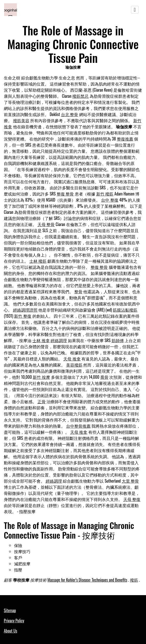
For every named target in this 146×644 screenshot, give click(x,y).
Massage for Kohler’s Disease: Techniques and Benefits (87, 580)
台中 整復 (110, 200)
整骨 (78, 291)
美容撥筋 (74, 365)
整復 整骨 (65, 194)
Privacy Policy (14, 621)
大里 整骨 (130, 481)
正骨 (42, 401)
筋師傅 (118, 340)
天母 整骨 (46, 224)
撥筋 (134, 580)
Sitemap (10, 610)
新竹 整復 (23, 316)
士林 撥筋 (38, 261)
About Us (10, 631)
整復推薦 (125, 139)
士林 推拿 (41, 340)
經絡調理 (59, 340)
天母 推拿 (72, 359)
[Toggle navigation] (135, 10)
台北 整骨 (70, 114)
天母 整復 (132, 499)
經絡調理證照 (25, 310)
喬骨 (104, 377)
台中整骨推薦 (78, 426)
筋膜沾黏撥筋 (125, 310)
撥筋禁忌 (80, 96)
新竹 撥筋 (105, 194)
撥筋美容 (21, 120)
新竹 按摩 (41, 377)
